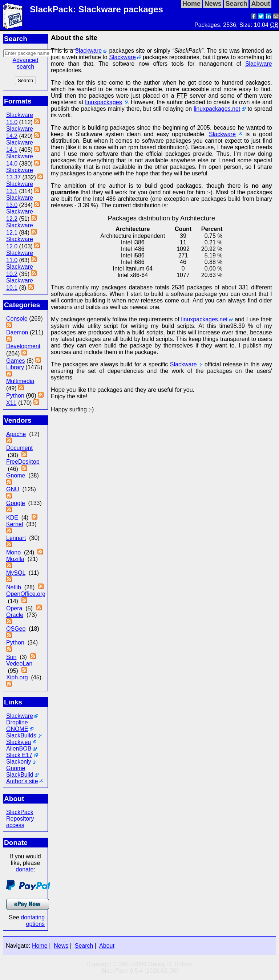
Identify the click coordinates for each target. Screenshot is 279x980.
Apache (16, 434)
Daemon (17, 332)
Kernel (15, 524)
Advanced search (25, 63)
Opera (14, 608)
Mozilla (15, 559)
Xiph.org (17, 677)
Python (15, 396)
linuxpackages (103, 102)
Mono (13, 552)
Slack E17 (19, 755)
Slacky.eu (19, 742)
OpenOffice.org (26, 594)
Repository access (20, 822)
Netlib (14, 587)
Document (19, 448)
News (61, 946)
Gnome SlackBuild (20, 771)
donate (25, 869)
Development (23, 346)
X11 (11, 403)
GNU (13, 489)
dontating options (33, 921)
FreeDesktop (23, 462)
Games (16, 361)
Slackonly (19, 762)
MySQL (16, 573)
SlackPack (20, 812)
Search (84, 946)
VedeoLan (19, 664)
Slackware (20, 716)
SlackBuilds (21, 735)
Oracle (15, 615)
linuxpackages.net (217, 109)
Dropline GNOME (17, 726)
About (107, 946)
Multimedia (20, 381)
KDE (12, 518)
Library (15, 367)
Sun (11, 657)
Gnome (16, 475)
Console (17, 319)
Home (40, 946)
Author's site (22, 781)
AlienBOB (19, 749)
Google (16, 503)
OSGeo (16, 629)
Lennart (16, 538)
